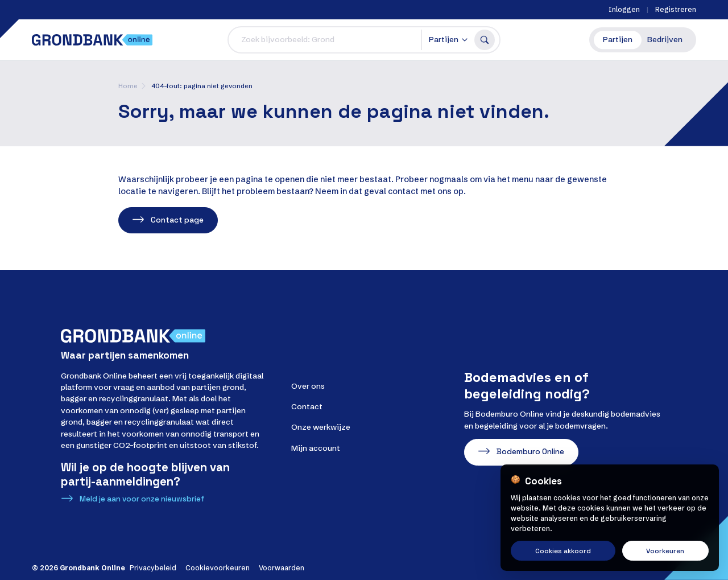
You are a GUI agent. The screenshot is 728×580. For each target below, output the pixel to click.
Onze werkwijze (321, 427)
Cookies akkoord (563, 551)
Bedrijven (665, 40)
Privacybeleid (153, 568)
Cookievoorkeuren (218, 568)
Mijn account (316, 448)
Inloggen (624, 9)
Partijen (618, 40)
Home (128, 86)
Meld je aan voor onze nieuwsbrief (142, 499)
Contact (307, 407)
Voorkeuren (665, 551)
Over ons (308, 386)
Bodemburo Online (530, 452)
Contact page (177, 220)
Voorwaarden (282, 568)
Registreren (676, 9)
